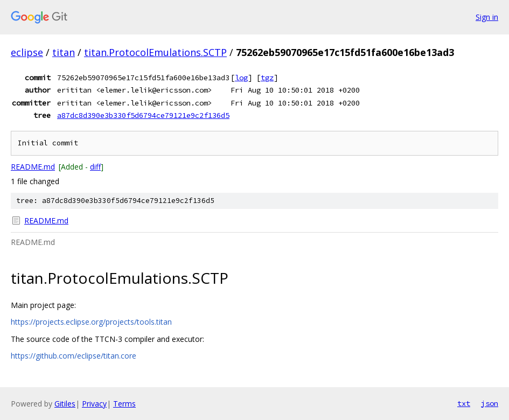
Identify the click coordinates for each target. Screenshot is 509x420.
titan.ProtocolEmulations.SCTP (155, 52)
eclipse (27, 52)
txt (464, 403)
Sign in (487, 17)
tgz (267, 78)
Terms (124, 404)
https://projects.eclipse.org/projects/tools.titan (91, 322)
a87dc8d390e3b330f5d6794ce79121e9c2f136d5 (143, 115)
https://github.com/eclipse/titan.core (74, 356)
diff (95, 167)
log (241, 78)
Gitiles (65, 404)
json (490, 403)
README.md (33, 167)
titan (64, 52)
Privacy (94, 404)
